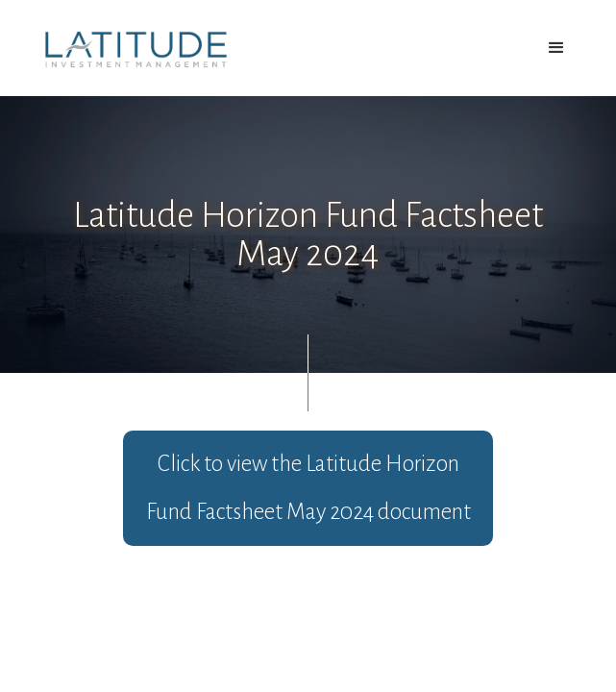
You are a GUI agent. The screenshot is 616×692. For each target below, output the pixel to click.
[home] (132, 49)
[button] (556, 48)
